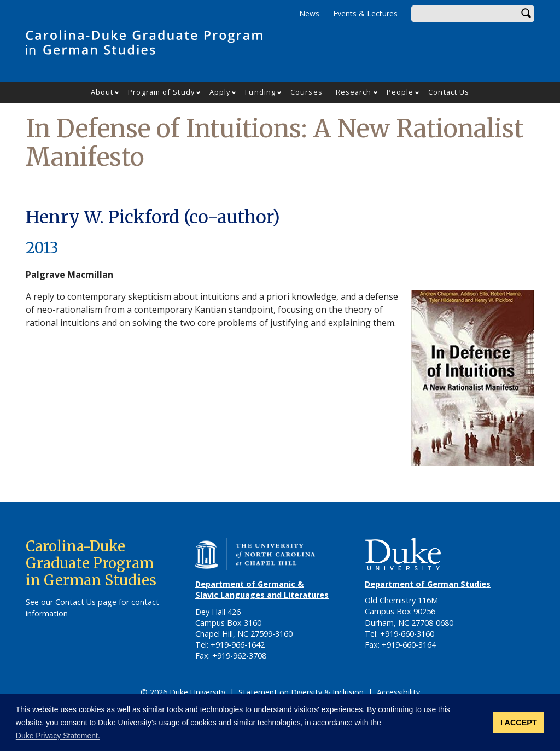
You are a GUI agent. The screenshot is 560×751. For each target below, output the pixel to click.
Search (526, 14)
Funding (260, 92)
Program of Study (161, 92)
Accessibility (398, 692)
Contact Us (449, 92)
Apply (220, 92)
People (400, 92)
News (309, 13)
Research (354, 92)
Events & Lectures (365, 13)
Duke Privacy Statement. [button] (58, 736)
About (102, 92)
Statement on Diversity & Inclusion (301, 692)
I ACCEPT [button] (519, 723)
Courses (307, 92)
